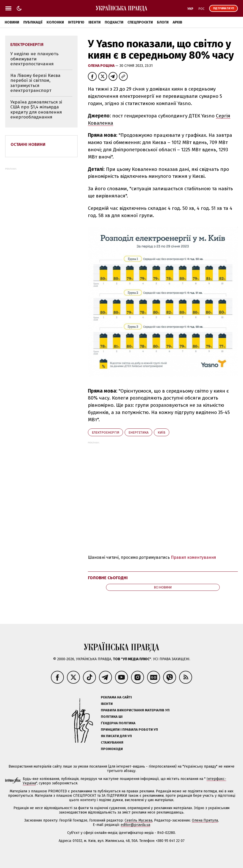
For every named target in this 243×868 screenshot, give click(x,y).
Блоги (163, 22)
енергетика (138, 432)
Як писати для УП (116, 736)
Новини (12, 22)
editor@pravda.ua (135, 825)
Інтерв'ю (76, 22)
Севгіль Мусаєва (138, 820)
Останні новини (28, 144)
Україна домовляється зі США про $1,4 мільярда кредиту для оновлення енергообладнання (36, 110)
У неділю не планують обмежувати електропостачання (34, 59)
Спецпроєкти (140, 22)
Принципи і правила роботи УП (129, 730)
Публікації (33, 22)
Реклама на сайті (116, 697)
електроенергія (105, 432)
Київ (162, 432)
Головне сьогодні (108, 578)
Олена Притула (205, 820)
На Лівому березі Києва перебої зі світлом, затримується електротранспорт (35, 83)
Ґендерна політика (118, 723)
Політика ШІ (112, 717)
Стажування (112, 742)
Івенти (94, 22)
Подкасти (114, 22)
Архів (177, 22)
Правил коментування (193, 557)
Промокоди (112, 749)
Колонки (55, 22)
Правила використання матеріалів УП (135, 710)
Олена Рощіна (102, 66)
